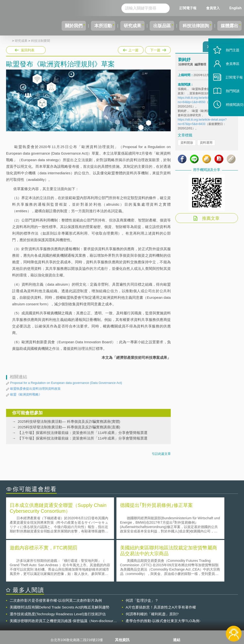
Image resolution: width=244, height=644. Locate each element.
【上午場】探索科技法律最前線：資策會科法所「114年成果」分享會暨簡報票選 (83, 433)
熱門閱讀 (228, 102)
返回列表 (28, 50)
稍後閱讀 (230, 116)
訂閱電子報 (188, 8)
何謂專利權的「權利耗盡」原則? (152, 570)
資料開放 (187, 146)
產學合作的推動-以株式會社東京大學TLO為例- (163, 577)
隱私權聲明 (126, 604)
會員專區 (228, 75)
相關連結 (205, 604)
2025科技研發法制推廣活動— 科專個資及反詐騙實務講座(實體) (69, 421)
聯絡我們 (125, 617)
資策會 (181, 604)
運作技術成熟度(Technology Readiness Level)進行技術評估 (58, 570)
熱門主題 (228, 61)
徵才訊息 (125, 610)
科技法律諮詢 (191, 26)
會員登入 (213, 8)
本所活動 (90, 26)
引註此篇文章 (161, 454)
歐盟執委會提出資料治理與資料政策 (35, 389)
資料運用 (206, 146)
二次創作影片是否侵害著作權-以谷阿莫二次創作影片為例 (56, 557)
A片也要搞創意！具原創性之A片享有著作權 (161, 564)
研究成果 (122, 26)
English (236, 8)
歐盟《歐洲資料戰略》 (26, 394)
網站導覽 (125, 624)
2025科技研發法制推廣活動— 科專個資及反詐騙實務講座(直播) (69, 427)
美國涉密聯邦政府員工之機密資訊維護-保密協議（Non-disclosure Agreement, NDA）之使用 (62, 577)
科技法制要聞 (41, 41)
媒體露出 (228, 26)
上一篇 (131, 49)
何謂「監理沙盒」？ (142, 557)
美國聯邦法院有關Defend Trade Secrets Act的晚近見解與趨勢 (60, 564)
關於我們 (58, 26)
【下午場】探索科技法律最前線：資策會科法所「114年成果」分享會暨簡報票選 (83, 438)
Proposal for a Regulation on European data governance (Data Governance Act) (66, 383)
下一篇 (158, 49)
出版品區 (155, 26)
